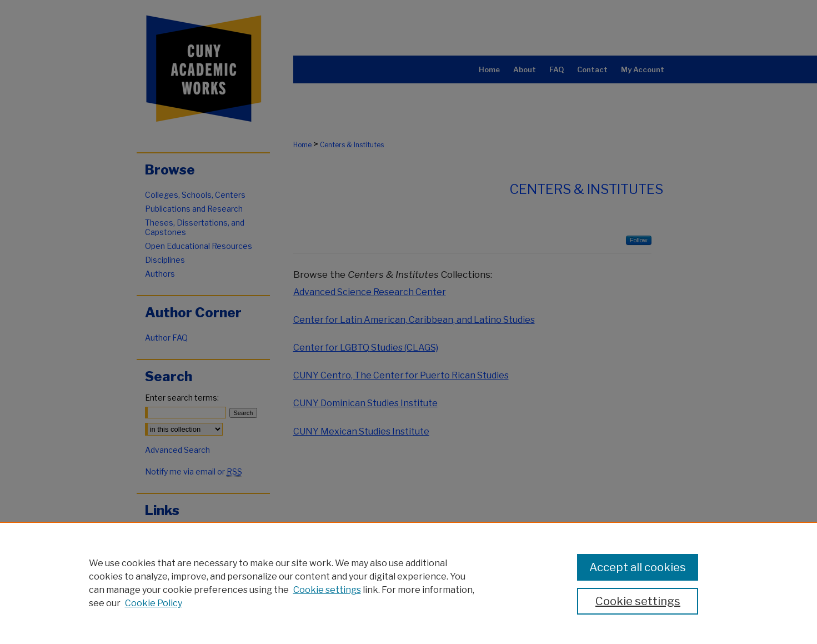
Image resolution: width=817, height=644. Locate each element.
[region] (408, 583)
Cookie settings (327, 590)
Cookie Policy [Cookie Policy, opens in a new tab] (154, 603)
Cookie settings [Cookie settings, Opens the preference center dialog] (638, 601)
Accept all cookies (638, 567)
